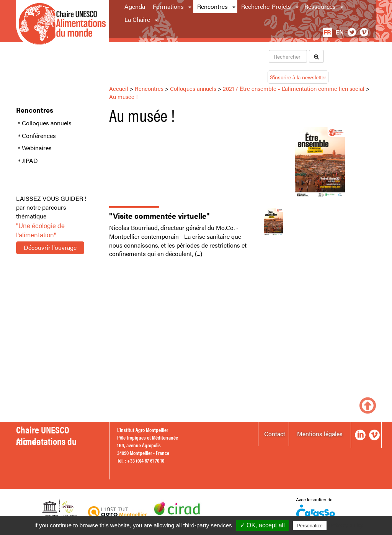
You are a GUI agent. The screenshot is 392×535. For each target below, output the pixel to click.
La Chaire (137, 19)
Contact (275, 434)
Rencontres (212, 6)
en (340, 32)
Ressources (320, 6)
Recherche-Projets (266, 6)
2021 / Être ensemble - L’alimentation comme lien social (294, 88)
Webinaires (37, 148)
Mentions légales (320, 434)
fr (327, 32)
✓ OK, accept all (262, 525)
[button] (190, 7)
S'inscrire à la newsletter (298, 77)
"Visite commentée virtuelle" (159, 216)
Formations (168, 6)
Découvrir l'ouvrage (50, 247)
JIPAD (30, 161)
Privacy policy (347, 525)
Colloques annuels (47, 123)
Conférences (39, 136)
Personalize (310, 526)
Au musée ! (123, 96)
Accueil (119, 88)
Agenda (135, 6)
